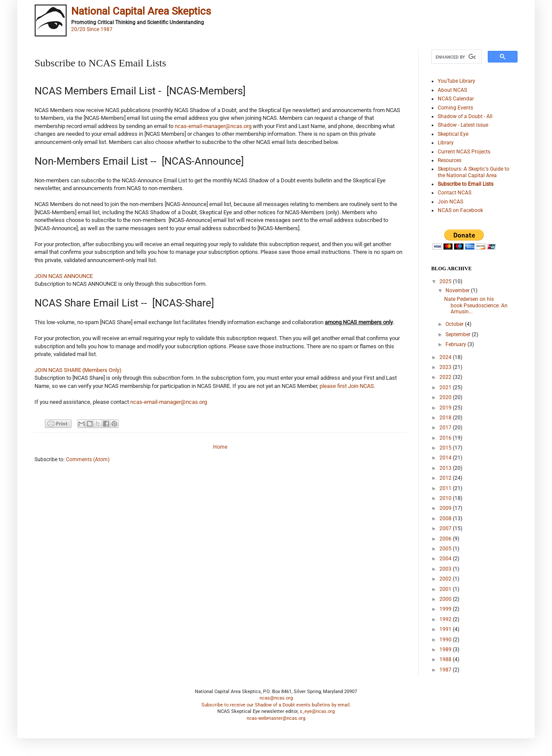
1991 (446, 629)
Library (446, 143)
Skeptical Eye (453, 134)
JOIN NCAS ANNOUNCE (64, 276)
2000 (446, 599)
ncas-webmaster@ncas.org (276, 718)
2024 (446, 357)
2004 (446, 559)
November (458, 291)
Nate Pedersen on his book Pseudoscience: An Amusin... (476, 305)
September (459, 334)
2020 (446, 397)
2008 (446, 519)
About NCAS (452, 90)
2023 (446, 367)
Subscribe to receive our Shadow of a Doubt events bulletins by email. (276, 705)
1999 (446, 609)
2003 (446, 569)
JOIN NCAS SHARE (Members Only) (78, 370)
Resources (450, 160)
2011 (446, 488)
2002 (446, 579)
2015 (446, 448)
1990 (446, 640)
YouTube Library (456, 81)
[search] (456, 57)
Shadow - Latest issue (463, 125)
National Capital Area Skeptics (141, 11)
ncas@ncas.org (276, 698)
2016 (446, 438)
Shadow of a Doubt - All (465, 116)
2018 (446, 418)
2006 (446, 539)
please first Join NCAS (347, 386)
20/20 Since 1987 (92, 29)
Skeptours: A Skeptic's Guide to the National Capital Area (474, 172)
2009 (446, 508)
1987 (446, 670)
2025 (446, 281)
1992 (446, 619)
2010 (446, 498)
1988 (446, 659)
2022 (446, 377)
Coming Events (455, 108)
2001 (446, 589)
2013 (446, 468)
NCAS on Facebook (460, 210)
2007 (446, 528)
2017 (446, 428)
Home (220, 447)
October (455, 324)
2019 (446, 408)
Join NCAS (450, 202)
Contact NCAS (455, 193)
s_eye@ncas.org (317, 711)
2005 (446, 549)
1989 (446, 650)
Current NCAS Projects (464, 152)
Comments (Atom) (88, 459)
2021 (446, 387)
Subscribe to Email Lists (466, 184)
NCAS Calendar (456, 99)
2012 (446, 478)
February (456, 344)
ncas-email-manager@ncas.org (213, 126)
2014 (446, 458)
